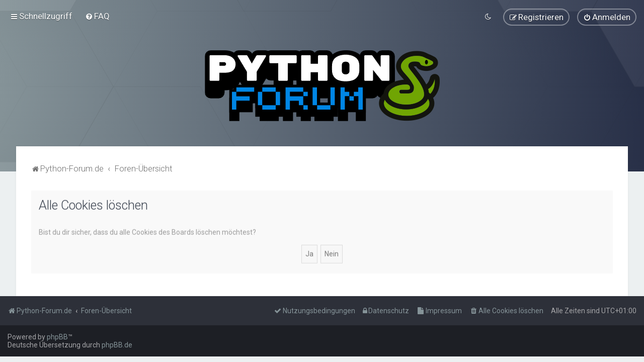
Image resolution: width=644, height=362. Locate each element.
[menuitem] (97, 16)
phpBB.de (117, 345)
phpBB (57, 337)
